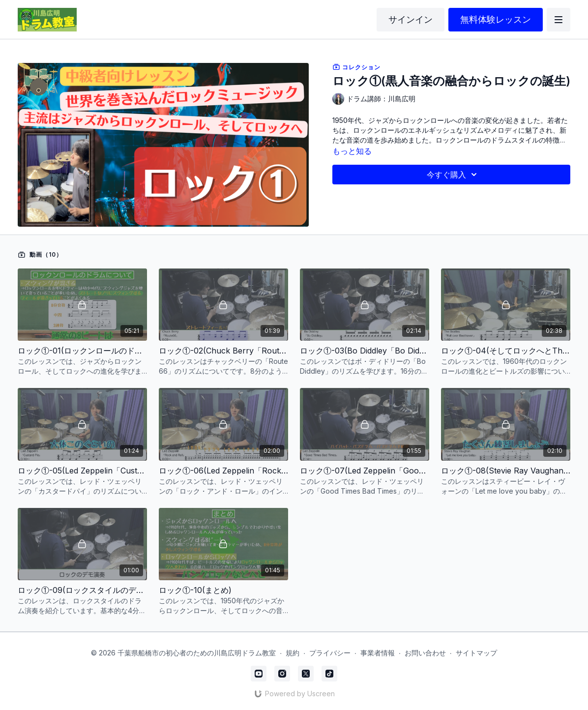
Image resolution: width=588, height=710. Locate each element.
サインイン (411, 19)
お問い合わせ (425, 653)
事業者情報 (378, 653)
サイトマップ (476, 653)
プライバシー (330, 653)
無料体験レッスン (496, 19)
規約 (293, 653)
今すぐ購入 (453, 175)
